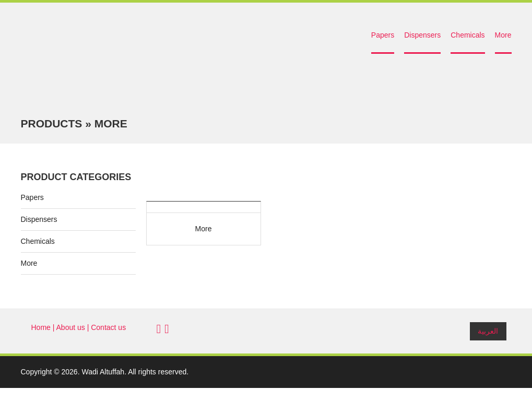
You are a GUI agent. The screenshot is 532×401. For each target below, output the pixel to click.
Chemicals (468, 35)
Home (41, 327)
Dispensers (422, 35)
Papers (383, 35)
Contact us (108, 327)
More (503, 35)
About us (71, 327)
